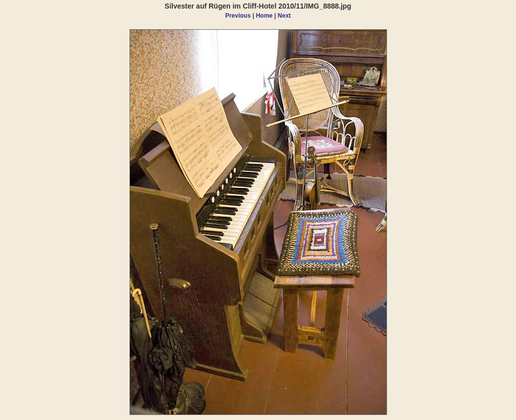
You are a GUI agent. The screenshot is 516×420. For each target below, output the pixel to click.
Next (284, 16)
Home (264, 16)
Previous (238, 16)
